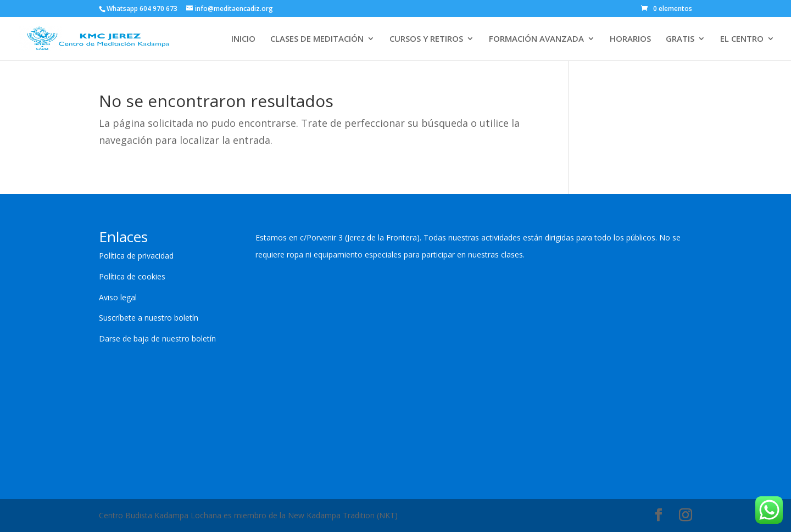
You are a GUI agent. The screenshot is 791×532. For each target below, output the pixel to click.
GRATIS (680, 39)
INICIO (243, 39)
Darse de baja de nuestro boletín (157, 338)
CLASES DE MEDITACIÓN (317, 39)
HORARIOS (630, 39)
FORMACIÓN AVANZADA (536, 39)
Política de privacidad (136, 256)
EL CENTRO (742, 39)
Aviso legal (118, 297)
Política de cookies (132, 276)
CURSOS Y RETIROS (426, 39)
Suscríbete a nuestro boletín (149, 318)
